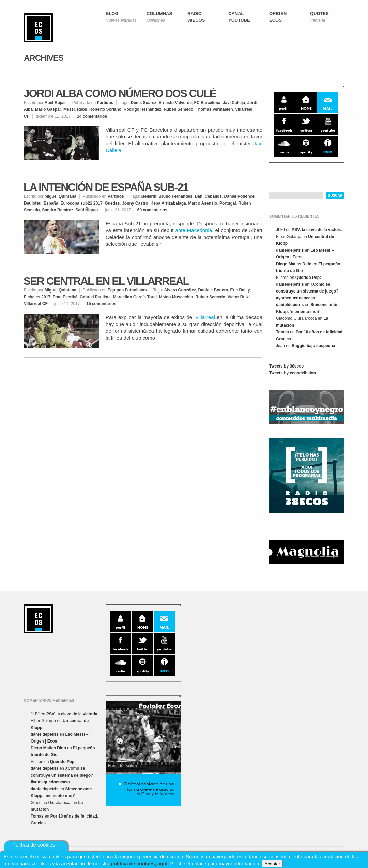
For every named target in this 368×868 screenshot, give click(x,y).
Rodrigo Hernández (143, 109)
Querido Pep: (308, 278)
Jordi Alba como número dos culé (120, 93)
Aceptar (272, 864)
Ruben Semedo (178, 109)
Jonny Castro (135, 203)
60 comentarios (152, 210)
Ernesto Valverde (175, 103)
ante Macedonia (194, 230)
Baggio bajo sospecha (313, 346)
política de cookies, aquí (139, 864)
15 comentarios (101, 304)
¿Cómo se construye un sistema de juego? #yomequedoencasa (307, 291)
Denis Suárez (143, 103)
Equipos (116, 290)
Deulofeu (33, 203)
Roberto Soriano (105, 109)
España (51, 203)
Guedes (112, 203)
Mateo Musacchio (176, 297)
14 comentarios (92, 116)
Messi (69, 109)
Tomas (282, 332)
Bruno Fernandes (175, 196)
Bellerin (149, 196)
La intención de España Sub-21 (106, 187)
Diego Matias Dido (294, 264)
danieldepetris (290, 250)
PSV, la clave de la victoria (317, 230)
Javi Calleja (234, 103)
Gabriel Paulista (95, 297)
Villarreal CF (36, 304)
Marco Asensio (203, 203)
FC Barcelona (207, 103)
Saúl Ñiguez (87, 210)
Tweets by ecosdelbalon (293, 373)
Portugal (228, 203)
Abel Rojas (55, 103)
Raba (82, 109)
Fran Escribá (65, 297)
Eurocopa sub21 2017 (81, 203)
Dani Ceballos (208, 196)
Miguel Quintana (60, 196)
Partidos (105, 103)
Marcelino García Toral (135, 297)
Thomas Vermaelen (214, 109)
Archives (44, 58)
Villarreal (205, 317)
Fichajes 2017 (37, 297)
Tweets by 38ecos (286, 366)
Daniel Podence (239, 196)
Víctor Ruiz (238, 297)
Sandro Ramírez (57, 210)
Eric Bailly (240, 290)
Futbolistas (136, 290)
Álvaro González (180, 290)
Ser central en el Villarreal (106, 281)
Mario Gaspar (48, 109)
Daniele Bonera (213, 290)
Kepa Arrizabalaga (168, 203)
